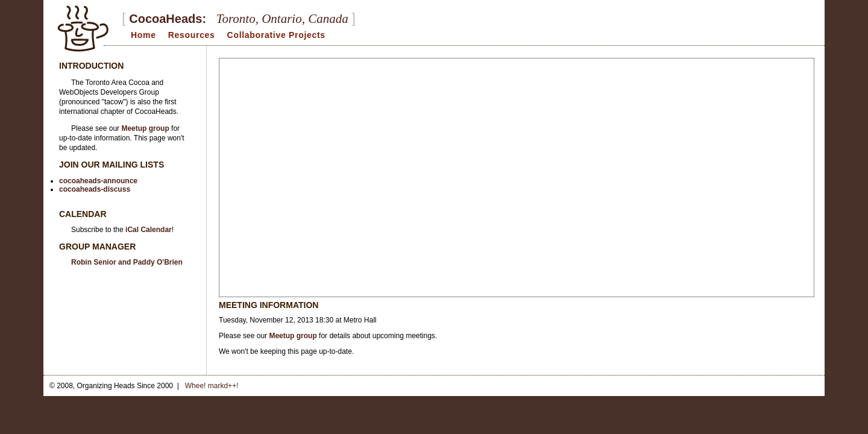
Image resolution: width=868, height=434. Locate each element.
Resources (192, 35)
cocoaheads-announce (98, 181)
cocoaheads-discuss (95, 189)
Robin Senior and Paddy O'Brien (127, 262)
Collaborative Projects (276, 35)
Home (143, 35)
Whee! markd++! (212, 386)
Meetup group (293, 336)
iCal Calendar (149, 230)
